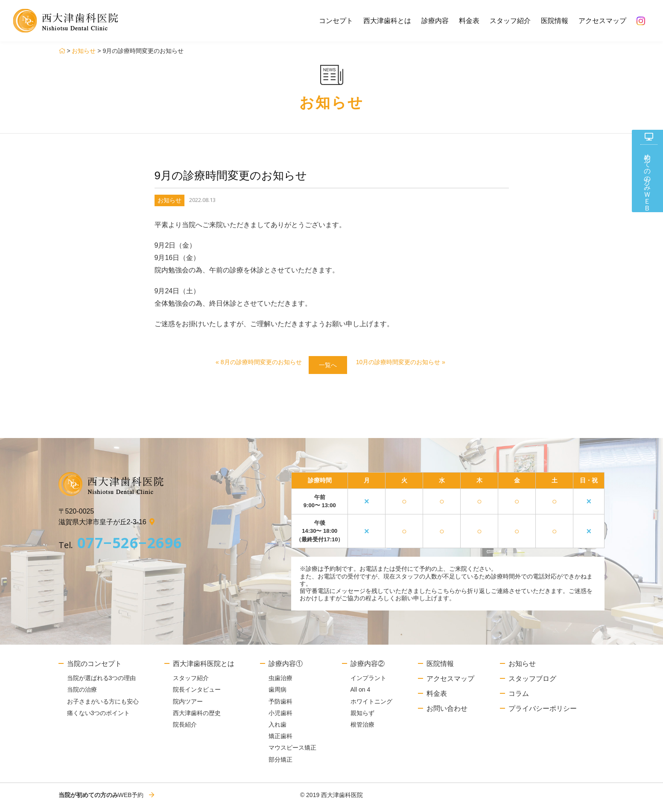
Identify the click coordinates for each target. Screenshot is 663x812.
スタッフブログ (532, 682)
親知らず (362, 717)
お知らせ (84, 51)
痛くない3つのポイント (99, 717)
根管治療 (362, 728)
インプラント (368, 682)
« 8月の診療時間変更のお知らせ (248, 363)
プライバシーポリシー (543, 712)
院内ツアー (188, 705)
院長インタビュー (197, 694)
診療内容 (435, 21)
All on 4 (361, 694)
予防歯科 (280, 705)
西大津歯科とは (387, 21)
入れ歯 (277, 728)
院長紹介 (185, 728)
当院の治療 (82, 694)
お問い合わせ (447, 712)
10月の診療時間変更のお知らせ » (411, 363)
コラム (519, 697)
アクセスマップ (602, 21)
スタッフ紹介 (510, 21)
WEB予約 (101, 799)
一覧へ (327, 367)
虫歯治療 (280, 682)
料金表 (469, 21)
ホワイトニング (371, 705)
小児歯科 (280, 717)
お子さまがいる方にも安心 (103, 705)
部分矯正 (280, 763)
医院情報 (555, 21)
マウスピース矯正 (292, 752)
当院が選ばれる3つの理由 (102, 682)
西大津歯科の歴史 (197, 717)
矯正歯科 (280, 740)
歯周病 (277, 694)
